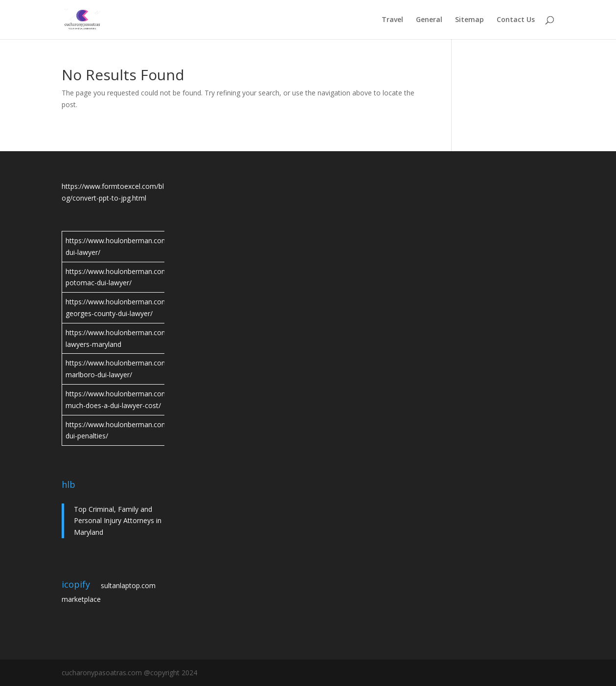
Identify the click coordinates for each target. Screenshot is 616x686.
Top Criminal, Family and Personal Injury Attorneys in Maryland (118, 521)
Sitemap (469, 20)
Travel (392, 20)
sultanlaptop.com (128, 585)
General (429, 20)
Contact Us (516, 20)
